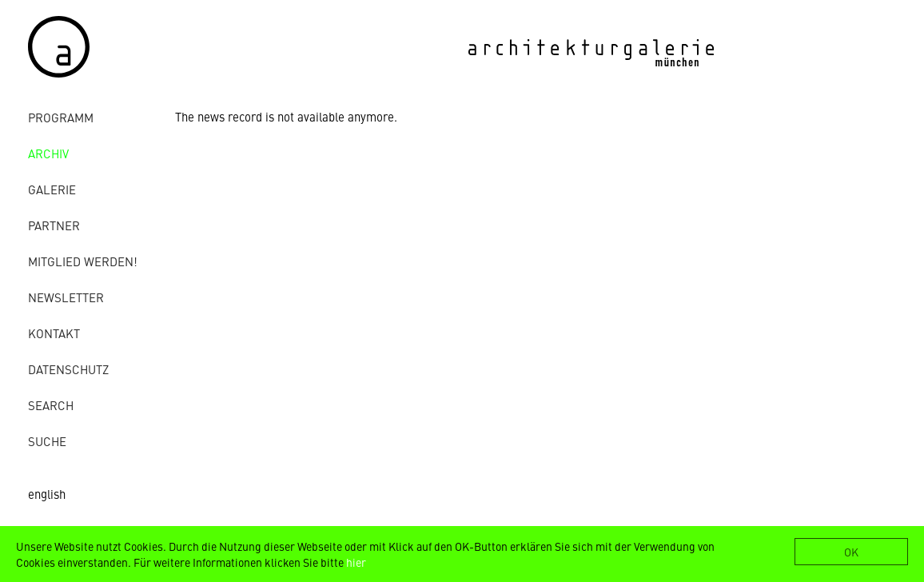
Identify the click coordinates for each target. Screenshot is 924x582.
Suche (47, 441)
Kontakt (54, 333)
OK (851, 552)
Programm (61, 117)
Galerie (52, 189)
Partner (54, 225)
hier (356, 562)
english (47, 494)
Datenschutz (68, 369)
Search (51, 405)
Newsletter (66, 297)
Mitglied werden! (83, 261)
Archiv (48, 153)
